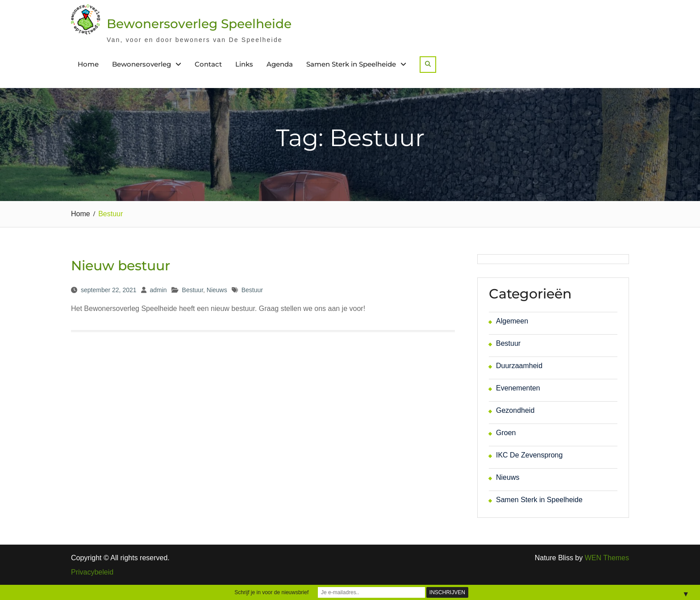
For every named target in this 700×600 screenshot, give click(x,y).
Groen (506, 433)
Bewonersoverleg (142, 64)
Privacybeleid (92, 572)
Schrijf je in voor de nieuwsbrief (271, 592)
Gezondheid (515, 410)
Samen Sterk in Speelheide (351, 64)
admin (158, 290)
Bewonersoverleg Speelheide (199, 24)
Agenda (280, 64)
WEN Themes (607, 558)
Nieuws (217, 290)
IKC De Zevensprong (529, 455)
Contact (208, 64)
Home (88, 64)
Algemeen (512, 321)
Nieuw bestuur (121, 266)
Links (244, 64)
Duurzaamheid (519, 366)
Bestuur (193, 290)
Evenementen (518, 388)
